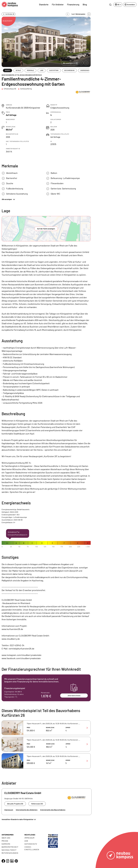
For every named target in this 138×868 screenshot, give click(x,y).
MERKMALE (31, 70)
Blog (85, 4)
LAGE (42, 70)
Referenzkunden (10, 853)
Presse (5, 841)
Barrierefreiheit (10, 847)
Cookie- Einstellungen (32, 848)
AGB (26, 841)
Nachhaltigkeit (9, 850)
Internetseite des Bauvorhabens (53, 810)
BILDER (7, 70)
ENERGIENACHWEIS (87, 70)
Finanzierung (73, 4)
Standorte (44, 4)
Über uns (6, 838)
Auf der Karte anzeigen (46, 229)
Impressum (9, 810)
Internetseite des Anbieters (27, 810)
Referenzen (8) (37, 804)
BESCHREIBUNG (69, 70)
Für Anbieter (58, 4)
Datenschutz (31, 844)
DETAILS (18, 70)
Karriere (6, 844)
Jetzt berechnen (74, 695)
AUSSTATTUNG (54, 70)
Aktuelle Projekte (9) (15, 804)
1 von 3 (78, 14)
